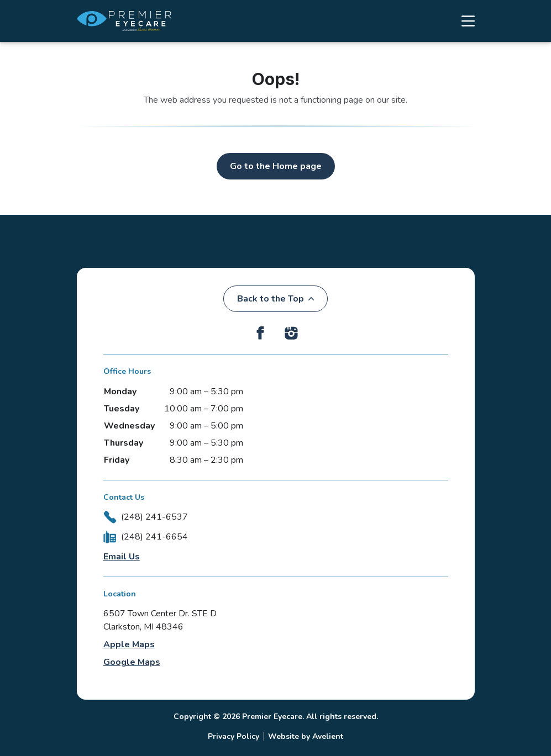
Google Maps (132, 662)
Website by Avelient (306, 736)
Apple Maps (129, 644)
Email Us (122, 557)
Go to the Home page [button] (276, 166)
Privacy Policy (233, 736)
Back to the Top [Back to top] (275, 299)
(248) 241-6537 (154, 517)
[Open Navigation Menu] (463, 21)
